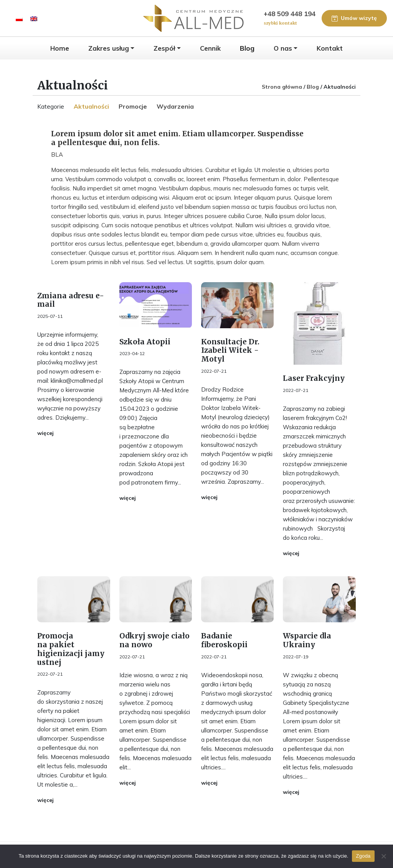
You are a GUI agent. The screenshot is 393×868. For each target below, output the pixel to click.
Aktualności (91, 106)
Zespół (164, 48)
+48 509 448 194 (290, 19)
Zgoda (363, 856)
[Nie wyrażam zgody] (383, 856)
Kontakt (330, 48)
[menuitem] (19, 18)
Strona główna (282, 87)
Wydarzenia (175, 106)
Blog (247, 48)
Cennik (210, 48)
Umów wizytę (354, 18)
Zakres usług (109, 48)
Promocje (133, 106)
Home (60, 48)
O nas (283, 48)
